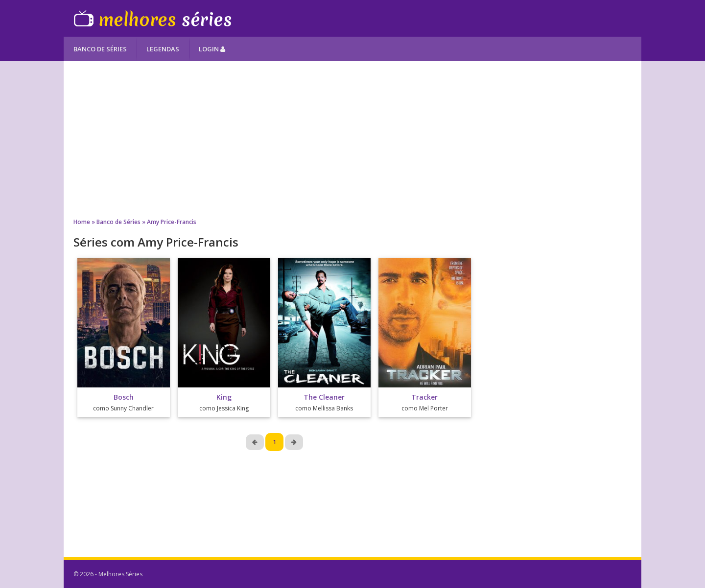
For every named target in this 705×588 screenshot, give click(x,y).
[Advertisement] (352, 139)
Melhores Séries (153, 18)
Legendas (163, 49)
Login (212, 49)
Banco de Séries (100, 49)
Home (82, 222)
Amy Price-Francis (172, 222)
